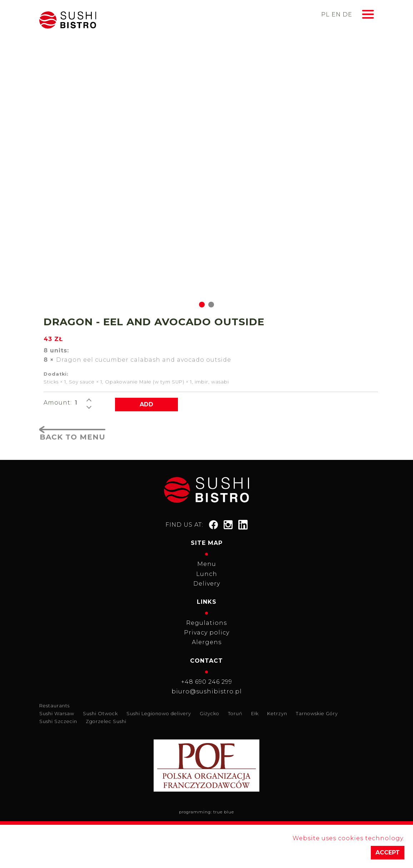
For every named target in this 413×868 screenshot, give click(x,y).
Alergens (207, 642)
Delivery (207, 584)
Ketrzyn (277, 714)
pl (325, 14)
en (336, 14)
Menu (207, 564)
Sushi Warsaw (57, 714)
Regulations (206, 623)
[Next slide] (365, 185)
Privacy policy (207, 633)
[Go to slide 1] (202, 305)
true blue (224, 812)
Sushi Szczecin (58, 721)
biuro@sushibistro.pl (207, 691)
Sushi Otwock (100, 714)
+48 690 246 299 (207, 682)
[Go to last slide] (48, 185)
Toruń (235, 714)
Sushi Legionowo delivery (159, 714)
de (347, 14)
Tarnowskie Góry (317, 714)
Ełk (255, 714)
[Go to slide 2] (211, 305)
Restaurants (54, 706)
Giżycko (210, 714)
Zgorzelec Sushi (106, 721)
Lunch (207, 574)
